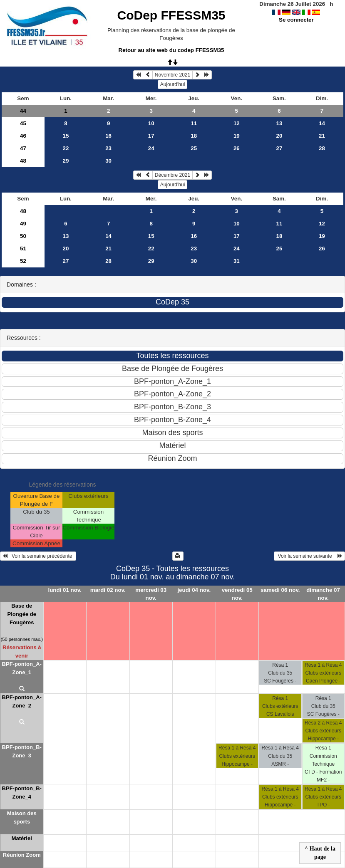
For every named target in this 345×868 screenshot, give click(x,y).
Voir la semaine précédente (38, 556)
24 (151, 148)
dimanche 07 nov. (323, 594)
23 (108, 148)
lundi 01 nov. (65, 590)
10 (151, 123)
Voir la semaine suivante (309, 556)
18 (194, 136)
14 (322, 123)
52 (23, 261)
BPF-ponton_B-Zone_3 (22, 751)
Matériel (22, 838)
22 (66, 148)
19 (237, 136)
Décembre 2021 (172, 175)
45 (23, 123)
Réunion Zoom (22, 855)
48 (23, 161)
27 (279, 148)
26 (237, 148)
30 (108, 161)
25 (194, 148)
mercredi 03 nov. (151, 594)
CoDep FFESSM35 (171, 15)
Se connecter (296, 20)
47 (23, 148)
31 (237, 261)
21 (322, 136)
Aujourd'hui (173, 84)
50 (23, 236)
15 (66, 136)
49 (23, 224)
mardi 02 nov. (108, 590)
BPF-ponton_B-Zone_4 (22, 793)
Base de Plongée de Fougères (22, 614)
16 (108, 136)
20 (279, 136)
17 (151, 136)
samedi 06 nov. (280, 590)
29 (66, 161)
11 (194, 123)
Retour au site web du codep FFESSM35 (171, 50)
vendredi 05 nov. (237, 594)
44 (23, 111)
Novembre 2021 (172, 75)
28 (322, 148)
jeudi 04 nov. (194, 590)
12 (237, 123)
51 (23, 249)
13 (279, 123)
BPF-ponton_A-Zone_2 (22, 701)
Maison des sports (22, 817)
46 (23, 136)
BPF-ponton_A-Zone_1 (22, 668)
